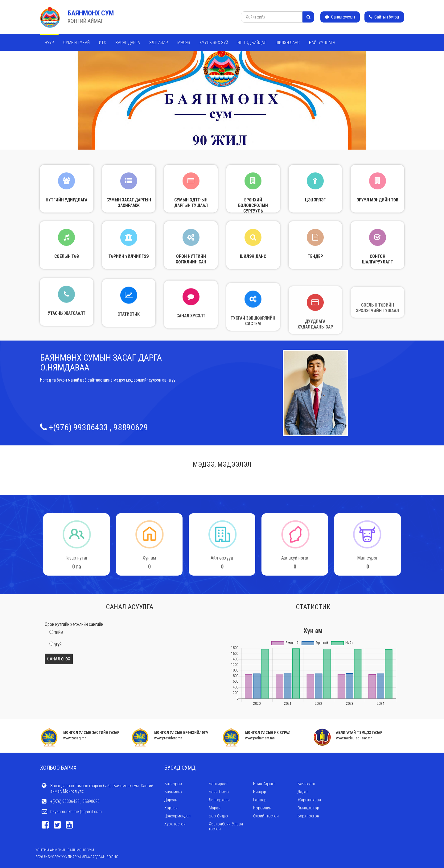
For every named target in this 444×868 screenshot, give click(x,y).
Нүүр (49, 43)
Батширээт (218, 784)
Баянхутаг (306, 784)
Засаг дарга (128, 43)
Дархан (171, 800)
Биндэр (260, 792)
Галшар (260, 800)
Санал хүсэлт (340, 17)
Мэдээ (184, 43)
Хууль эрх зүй (214, 43)
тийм (59, 632)
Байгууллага (322, 43)
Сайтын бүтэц (384, 17)
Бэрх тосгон (308, 816)
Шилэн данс (288, 43)
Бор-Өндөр (218, 816)
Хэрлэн (171, 808)
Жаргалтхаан (309, 800)
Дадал (303, 792)
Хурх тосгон (175, 824)
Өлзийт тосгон (266, 816)
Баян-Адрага (264, 784)
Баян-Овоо (219, 792)
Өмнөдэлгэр (308, 808)
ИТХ (103, 43)
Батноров (173, 784)
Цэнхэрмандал (177, 816)
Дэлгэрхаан (219, 800)
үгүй (58, 644)
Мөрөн (215, 808)
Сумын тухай (76, 43)
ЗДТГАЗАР (159, 43)
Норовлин (262, 808)
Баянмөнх (173, 792)
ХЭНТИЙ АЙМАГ (85, 21)
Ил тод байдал (252, 43)
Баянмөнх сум (91, 13)
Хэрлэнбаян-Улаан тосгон (226, 826)
